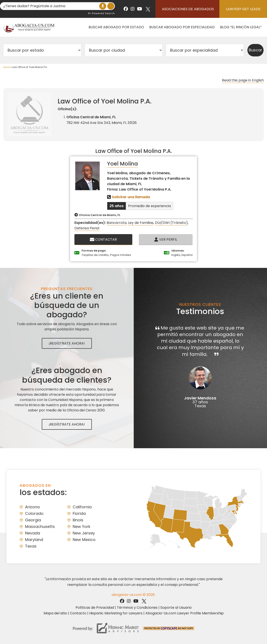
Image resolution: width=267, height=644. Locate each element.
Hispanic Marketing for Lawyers (116, 613)
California (82, 507)
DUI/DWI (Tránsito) (171, 223)
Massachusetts (40, 527)
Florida (79, 513)
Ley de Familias (141, 223)
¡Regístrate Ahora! (67, 343)
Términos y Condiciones (137, 608)
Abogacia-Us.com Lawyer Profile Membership (185, 613)
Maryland (34, 540)
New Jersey (84, 533)
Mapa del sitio (55, 613)
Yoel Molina (123, 164)
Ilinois (78, 520)
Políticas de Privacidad (95, 608)
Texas (31, 546)
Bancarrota (117, 223)
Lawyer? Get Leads (243, 9)
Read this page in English (243, 80)
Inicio (7, 67)
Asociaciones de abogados (188, 9)
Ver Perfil (166, 239)
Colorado (34, 513)
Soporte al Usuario (176, 608)
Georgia (33, 520)
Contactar (103, 239)
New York (81, 527)
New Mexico (84, 540)
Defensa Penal (87, 228)
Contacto (78, 613)
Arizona (32, 507)
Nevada (33, 533)
